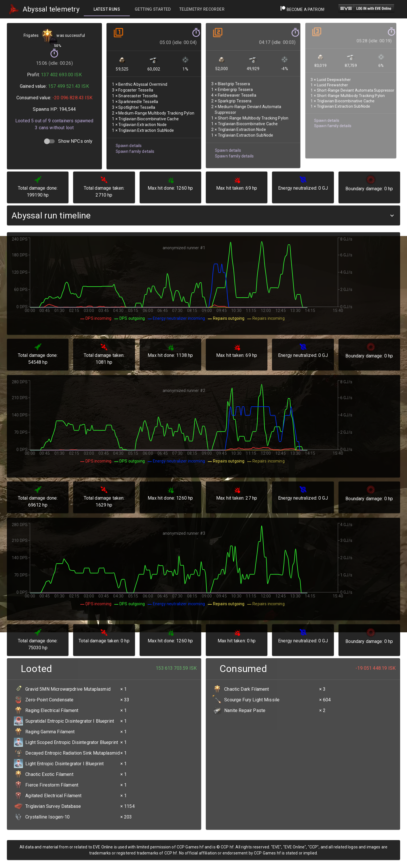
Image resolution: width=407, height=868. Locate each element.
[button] (203, 215)
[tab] (107, 9)
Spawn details (128, 144)
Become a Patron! (302, 9)
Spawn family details (135, 150)
